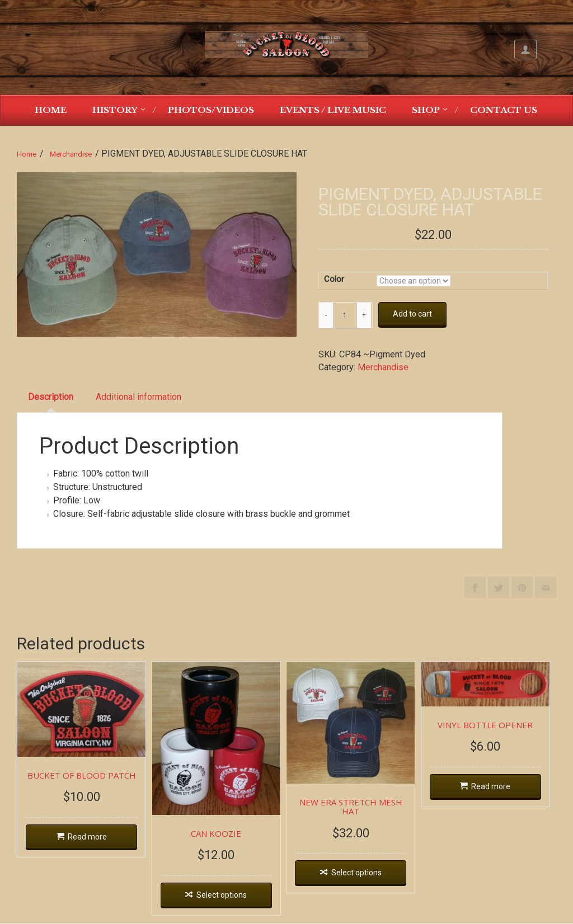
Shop (426, 110)
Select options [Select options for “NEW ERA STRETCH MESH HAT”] (360, 874)
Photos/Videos (211, 110)
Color (334, 279)
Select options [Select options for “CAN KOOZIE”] (224, 897)
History (115, 110)
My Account (525, 49)
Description (51, 397)
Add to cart (412, 314)
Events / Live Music (333, 110)
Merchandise (71, 154)
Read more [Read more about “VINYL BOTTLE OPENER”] (496, 787)
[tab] (51, 397)
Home (51, 110)
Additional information (138, 397)
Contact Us (504, 110)
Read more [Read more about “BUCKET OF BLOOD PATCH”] (88, 838)
